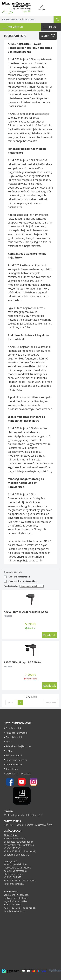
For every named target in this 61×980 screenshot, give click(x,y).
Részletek (49, 635)
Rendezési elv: (11, 586)
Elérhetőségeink (14, 755)
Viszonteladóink (14, 764)
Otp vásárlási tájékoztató (18, 774)
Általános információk (17, 733)
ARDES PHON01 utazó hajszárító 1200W (26, 612)
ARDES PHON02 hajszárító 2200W (22, 662)
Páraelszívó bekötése (17, 760)
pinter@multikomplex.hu (17, 855)
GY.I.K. (9, 751)
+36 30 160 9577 (13, 877)
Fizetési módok (14, 728)
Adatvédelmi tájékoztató (18, 746)
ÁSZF (8, 742)
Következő (51, 703)
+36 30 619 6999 (13, 848)
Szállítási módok (14, 737)
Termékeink (12, 769)
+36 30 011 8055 (13, 904)
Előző (10, 703)
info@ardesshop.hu (14, 884)
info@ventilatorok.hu (15, 911)
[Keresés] (57, 19)
